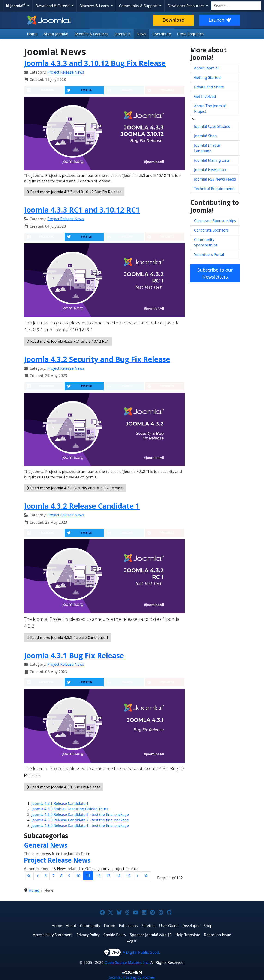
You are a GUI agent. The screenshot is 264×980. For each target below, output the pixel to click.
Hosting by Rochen (132, 977)
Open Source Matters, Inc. (127, 962)
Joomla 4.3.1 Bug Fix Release (74, 655)
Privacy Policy (88, 935)
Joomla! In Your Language (207, 148)
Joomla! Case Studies (212, 126)
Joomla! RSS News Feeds (215, 179)
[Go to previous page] (38, 876)
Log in (132, 940)
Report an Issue (218, 935)
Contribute (162, 34)
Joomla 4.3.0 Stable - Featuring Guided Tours (70, 809)
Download (173, 20)
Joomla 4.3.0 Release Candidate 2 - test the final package (80, 820)
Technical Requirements (215, 189)
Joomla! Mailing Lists (212, 160)
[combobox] (236, 6)
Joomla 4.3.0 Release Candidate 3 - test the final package (80, 814)
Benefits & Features (91, 34)
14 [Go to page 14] (118, 876)
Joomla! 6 (122, 34)
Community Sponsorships (206, 242)
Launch (220, 20)
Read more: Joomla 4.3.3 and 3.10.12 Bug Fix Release (74, 192)
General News (46, 845)
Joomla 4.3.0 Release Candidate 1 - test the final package (80, 826)
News (141, 34)
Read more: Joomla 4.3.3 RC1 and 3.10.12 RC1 (68, 341)
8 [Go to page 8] (61, 876)
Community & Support (139, 6)
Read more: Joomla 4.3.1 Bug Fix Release (64, 787)
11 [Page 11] (88, 876)
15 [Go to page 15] (128, 876)
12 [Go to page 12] (98, 876)
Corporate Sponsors (211, 230)
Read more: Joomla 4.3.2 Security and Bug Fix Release (75, 488)
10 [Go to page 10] (78, 876)
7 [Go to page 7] (53, 876)
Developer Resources (186, 6)
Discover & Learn (95, 6)
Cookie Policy (115, 935)
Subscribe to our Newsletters (215, 273)
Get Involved (205, 96)
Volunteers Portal (209, 255)
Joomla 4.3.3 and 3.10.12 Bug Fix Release (95, 63)
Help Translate (188, 935)
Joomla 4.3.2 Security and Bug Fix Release (97, 359)
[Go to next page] (137, 876)
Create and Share (209, 87)
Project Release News (66, 72)
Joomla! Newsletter (210, 170)
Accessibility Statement (53, 935)
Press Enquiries (190, 34)
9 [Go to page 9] (69, 876)
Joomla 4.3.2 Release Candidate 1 (82, 506)
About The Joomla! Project (210, 109)
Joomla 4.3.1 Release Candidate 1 (60, 803)
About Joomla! (56, 34)
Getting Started (207, 77)
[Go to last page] (146, 876)
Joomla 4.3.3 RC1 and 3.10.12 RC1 (82, 210)
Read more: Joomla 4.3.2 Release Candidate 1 (68, 638)
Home (32, 34)
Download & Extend (53, 6)
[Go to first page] (29, 876)
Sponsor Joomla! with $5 (151, 935)
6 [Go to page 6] (46, 876)
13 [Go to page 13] (108, 876)
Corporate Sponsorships (215, 221)
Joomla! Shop (205, 136)
